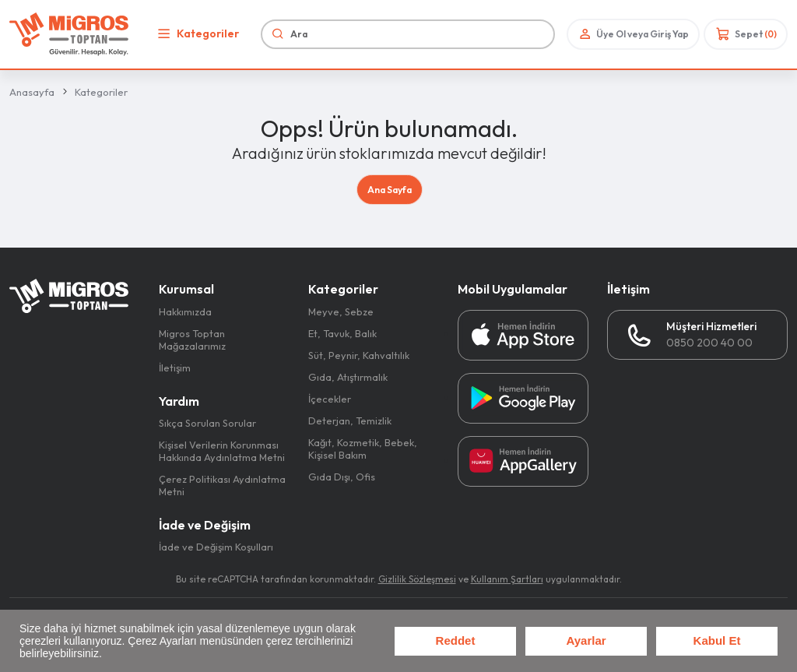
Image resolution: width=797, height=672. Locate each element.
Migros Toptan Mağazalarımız (192, 340)
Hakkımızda (185, 311)
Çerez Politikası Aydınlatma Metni (222, 485)
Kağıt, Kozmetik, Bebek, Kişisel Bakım (363, 449)
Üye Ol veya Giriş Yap (632, 34)
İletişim (175, 368)
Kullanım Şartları (507, 579)
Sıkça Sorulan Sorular (207, 423)
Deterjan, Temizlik (350, 420)
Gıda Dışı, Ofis (342, 477)
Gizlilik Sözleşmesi (417, 579)
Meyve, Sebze (341, 311)
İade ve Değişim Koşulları (216, 547)
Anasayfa (32, 92)
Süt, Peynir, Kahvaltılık (359, 355)
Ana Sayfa (390, 190)
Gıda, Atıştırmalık (348, 377)
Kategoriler (196, 34)
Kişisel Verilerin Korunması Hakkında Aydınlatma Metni (222, 451)
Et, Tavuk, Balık (342, 333)
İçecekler (330, 399)
